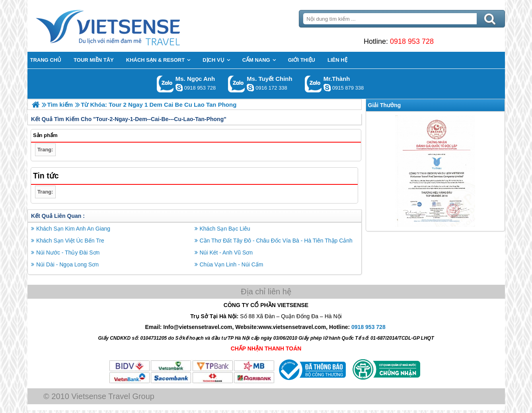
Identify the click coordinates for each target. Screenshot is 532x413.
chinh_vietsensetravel (250, 88)
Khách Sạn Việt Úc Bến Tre (70, 241)
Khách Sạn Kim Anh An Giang (73, 229)
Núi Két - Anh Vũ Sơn (226, 252)
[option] (435, 171)
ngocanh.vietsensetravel (179, 88)
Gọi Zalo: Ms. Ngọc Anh (165, 84)
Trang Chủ (128, 26)
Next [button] (499, 171)
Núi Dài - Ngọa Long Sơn (67, 264)
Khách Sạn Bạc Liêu (225, 229)
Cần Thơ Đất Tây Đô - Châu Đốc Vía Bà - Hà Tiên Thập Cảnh (276, 241)
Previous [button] (372, 171)
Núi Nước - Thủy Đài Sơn (68, 252)
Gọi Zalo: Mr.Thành (313, 84)
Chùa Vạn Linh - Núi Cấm (232, 264)
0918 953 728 (412, 41)
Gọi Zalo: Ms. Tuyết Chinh (237, 84)
